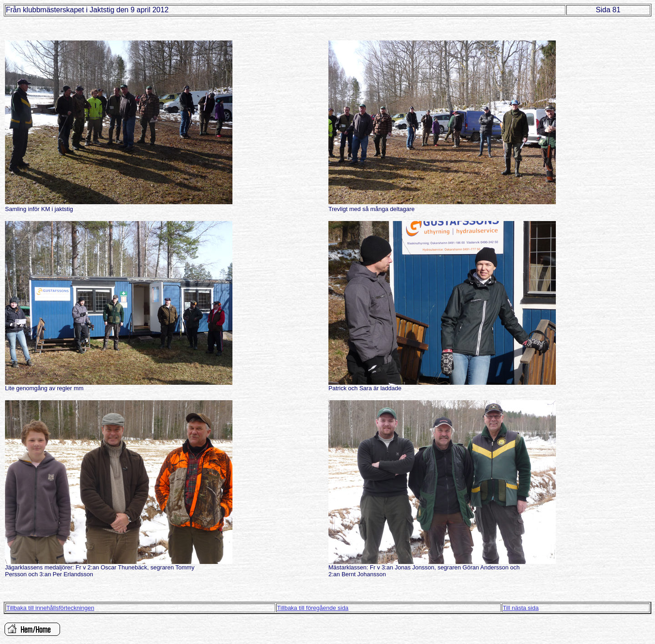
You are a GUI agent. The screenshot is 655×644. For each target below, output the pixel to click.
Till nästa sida (521, 608)
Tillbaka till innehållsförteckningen (50, 608)
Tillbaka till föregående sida (313, 608)
